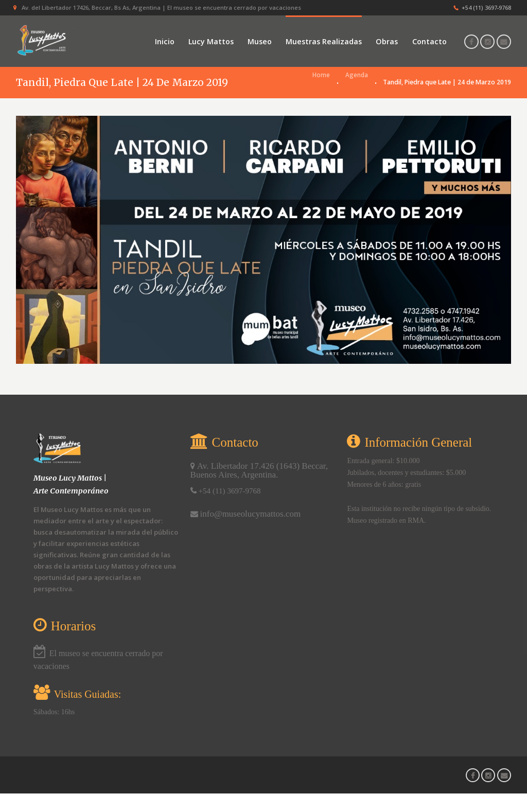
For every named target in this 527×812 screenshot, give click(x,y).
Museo (260, 41)
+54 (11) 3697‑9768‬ (487, 7)
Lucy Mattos (211, 41)
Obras (387, 41)
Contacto (429, 41)
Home (321, 100)
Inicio (165, 41)
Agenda (356, 100)
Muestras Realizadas (324, 41)
